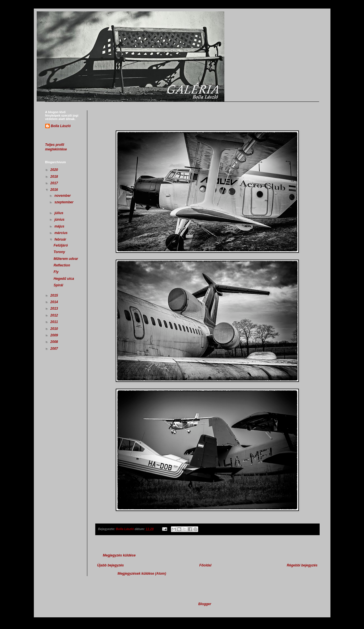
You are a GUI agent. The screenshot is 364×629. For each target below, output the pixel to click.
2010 (55, 329)
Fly (56, 272)
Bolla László (61, 126)
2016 (55, 190)
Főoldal (205, 565)
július (59, 213)
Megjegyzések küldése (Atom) (142, 574)
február (61, 239)
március (61, 233)
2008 (55, 342)
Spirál (58, 285)
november (63, 196)
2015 (55, 295)
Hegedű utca (64, 279)
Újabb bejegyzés (111, 565)
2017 (55, 183)
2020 (55, 170)
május (60, 226)
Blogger (205, 604)
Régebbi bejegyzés (302, 565)
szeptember (64, 202)
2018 (55, 177)
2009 (55, 335)
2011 (55, 322)
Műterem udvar (66, 259)
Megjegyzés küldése (119, 555)
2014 (55, 302)
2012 (55, 315)
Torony (59, 252)
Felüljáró (61, 245)
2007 (55, 349)
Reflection (62, 265)
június (60, 220)
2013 (55, 309)
